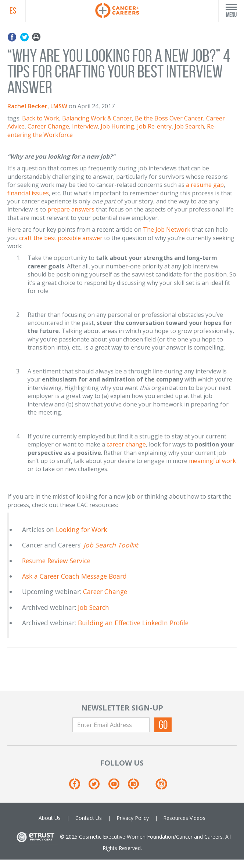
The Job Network (167, 229)
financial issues (28, 193)
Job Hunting (117, 126)
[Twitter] (98, 787)
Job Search (189, 126)
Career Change (48, 126)
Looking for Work (81, 529)
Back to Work (41, 118)
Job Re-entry (154, 126)
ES (13, 11)
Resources (176, 818)
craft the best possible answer (61, 238)
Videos (198, 818)
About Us (50, 818)
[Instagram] (161, 787)
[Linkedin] (137, 787)
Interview (85, 126)
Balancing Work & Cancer (97, 118)
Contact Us (89, 818)
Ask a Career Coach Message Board (74, 576)
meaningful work (212, 461)
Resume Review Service (56, 561)
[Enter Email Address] (111, 725)
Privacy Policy (133, 818)
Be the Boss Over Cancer (169, 118)
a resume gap (205, 185)
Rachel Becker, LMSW (37, 106)
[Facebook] (78, 787)
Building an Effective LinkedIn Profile (133, 623)
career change (126, 444)
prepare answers (71, 209)
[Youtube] (117, 787)
